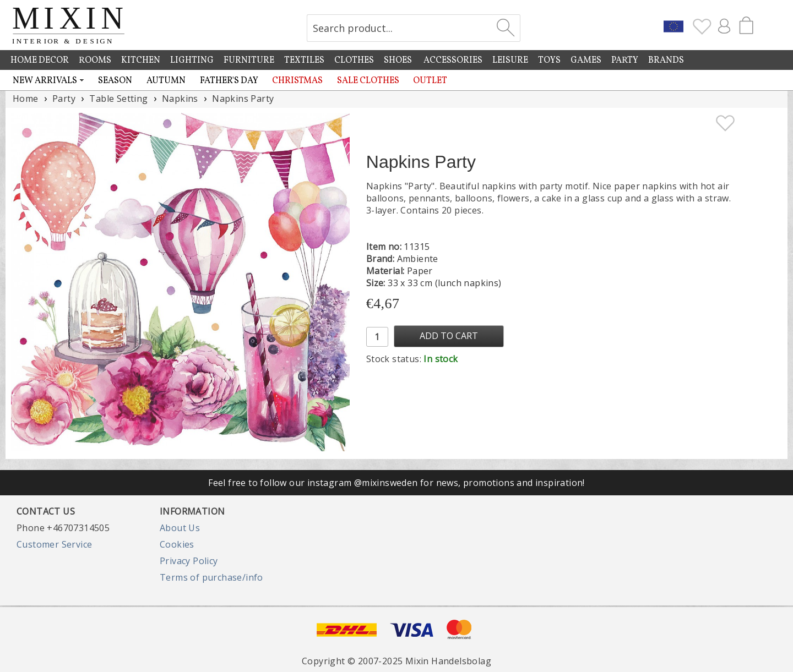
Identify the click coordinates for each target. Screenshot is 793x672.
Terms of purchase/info (211, 577)
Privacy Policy (189, 561)
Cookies (177, 544)
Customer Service (54, 544)
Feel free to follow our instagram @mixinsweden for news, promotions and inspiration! (397, 483)
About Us (180, 528)
